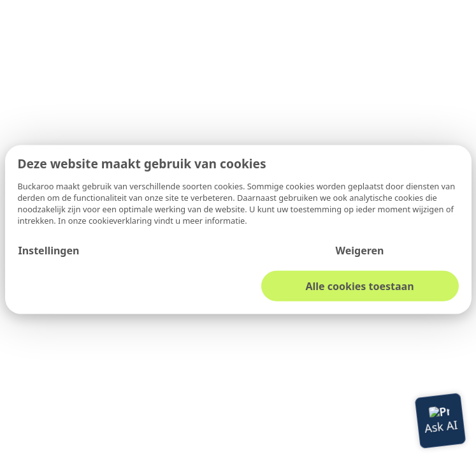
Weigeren (360, 250)
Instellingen (48, 250)
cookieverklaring (121, 220)
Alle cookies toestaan (359, 286)
